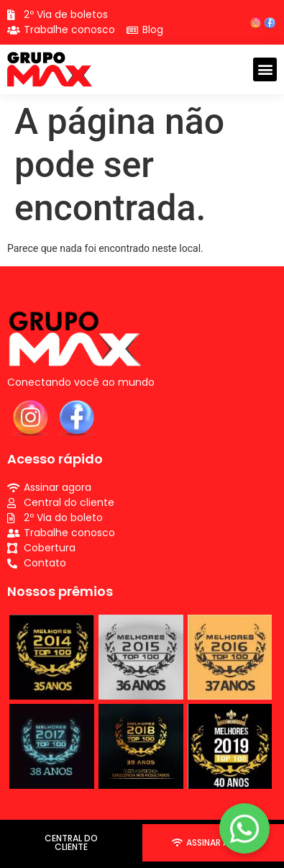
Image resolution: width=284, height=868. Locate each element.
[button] (265, 69)
